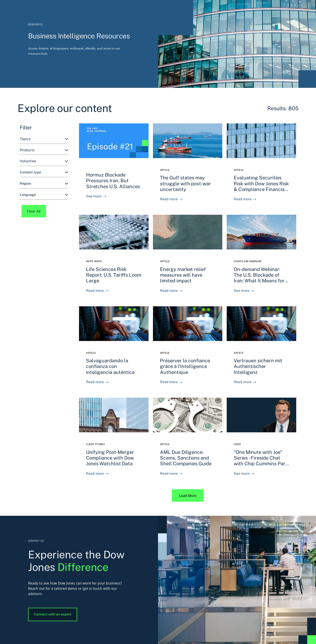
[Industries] (44, 161)
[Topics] (44, 139)
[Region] (44, 184)
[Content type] (44, 172)
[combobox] (44, 139)
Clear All (34, 211)
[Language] (44, 195)
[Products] (44, 150)
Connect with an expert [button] (53, 614)
